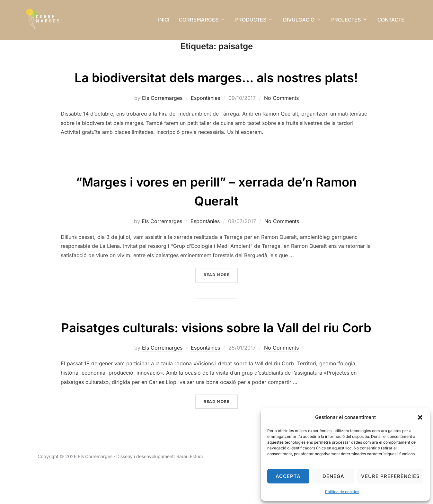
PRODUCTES (254, 20)
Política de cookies (342, 492)
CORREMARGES (202, 20)
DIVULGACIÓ (302, 20)
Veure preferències (390, 476)
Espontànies (205, 114)
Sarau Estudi (190, 492)
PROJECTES (349, 20)
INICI (164, 20)
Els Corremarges (162, 114)
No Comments (281, 114)
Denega (333, 476)
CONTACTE (391, 20)
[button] (420, 417)
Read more (221, 291)
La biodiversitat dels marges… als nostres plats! (216, 94)
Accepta (288, 476)
